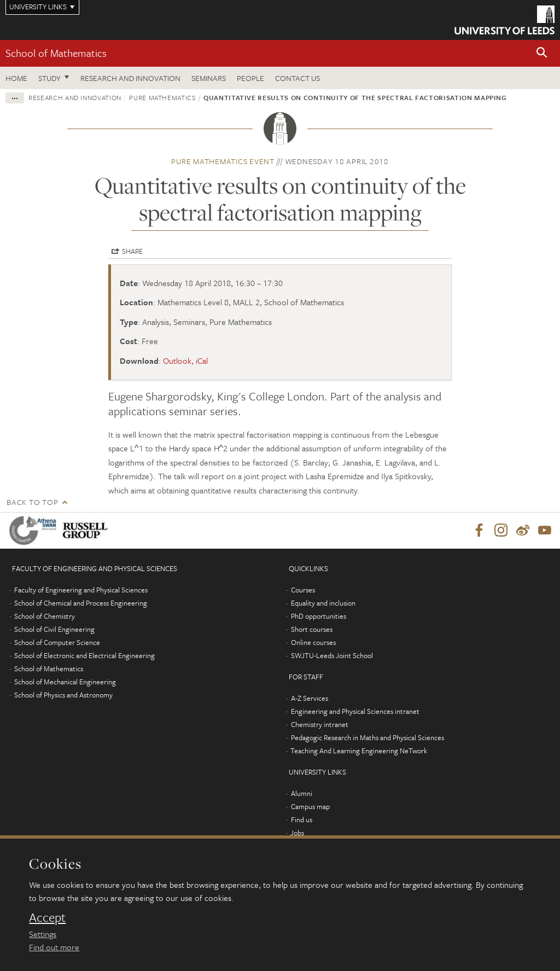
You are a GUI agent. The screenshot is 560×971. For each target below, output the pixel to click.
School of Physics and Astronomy (63, 695)
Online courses (313, 642)
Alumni (302, 793)
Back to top (32, 502)
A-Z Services (310, 698)
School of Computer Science (57, 642)
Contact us (297, 78)
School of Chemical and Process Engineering (81, 603)
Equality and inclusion (323, 603)
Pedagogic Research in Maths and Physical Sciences (367, 737)
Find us (302, 819)
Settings (43, 934)
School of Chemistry (45, 616)
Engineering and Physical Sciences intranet (355, 711)
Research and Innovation (130, 78)
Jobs (297, 833)
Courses (303, 590)
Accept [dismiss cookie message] (47, 917)
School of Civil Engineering (54, 629)
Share (132, 251)
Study (49, 78)
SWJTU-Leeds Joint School (332, 655)
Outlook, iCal (185, 361)
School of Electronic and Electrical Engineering (84, 655)
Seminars (209, 78)
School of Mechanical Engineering (65, 682)
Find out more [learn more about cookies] (54, 947)
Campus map (310, 806)
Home (16, 78)
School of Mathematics (56, 53)
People (250, 78)
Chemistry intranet (320, 724)
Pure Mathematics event (223, 161)
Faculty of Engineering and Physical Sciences (81, 590)
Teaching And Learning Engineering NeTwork (359, 751)
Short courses (312, 629)
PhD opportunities (319, 616)
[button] (542, 53)
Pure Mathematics (162, 97)
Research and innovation (75, 97)
